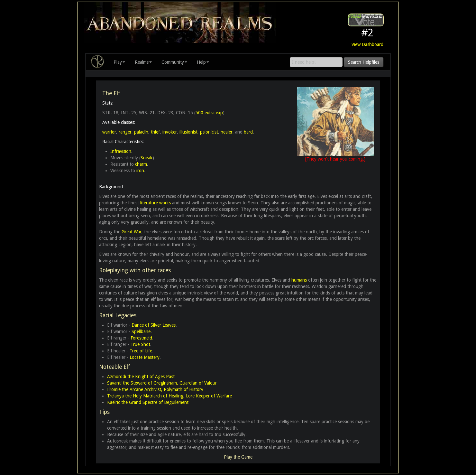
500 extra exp (209, 113)
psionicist (209, 132)
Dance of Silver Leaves (154, 325)
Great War (132, 232)
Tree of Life (141, 351)
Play (119, 62)
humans (299, 280)
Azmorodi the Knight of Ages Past (141, 377)
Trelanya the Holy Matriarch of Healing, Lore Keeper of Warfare (169, 396)
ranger (125, 132)
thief (155, 132)
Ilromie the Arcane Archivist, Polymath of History (155, 389)
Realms (143, 62)
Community (174, 62)
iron (140, 171)
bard (248, 132)
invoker (170, 132)
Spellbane (141, 331)
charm (141, 164)
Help (203, 62)
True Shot (140, 344)
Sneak (146, 158)
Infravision (121, 151)
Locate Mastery (145, 357)
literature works (156, 203)
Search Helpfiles (364, 62)
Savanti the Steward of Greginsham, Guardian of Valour (162, 383)
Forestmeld (141, 338)
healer (227, 132)
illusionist (188, 132)
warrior (109, 132)
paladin (141, 132)
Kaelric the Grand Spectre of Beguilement (148, 402)
